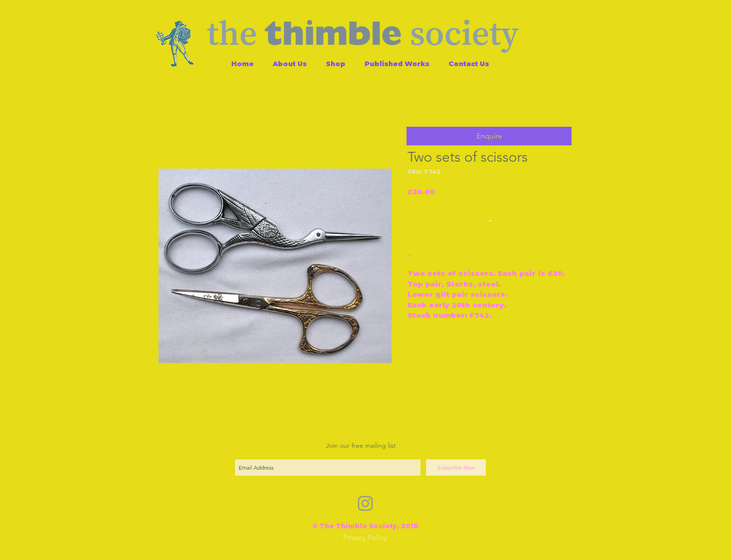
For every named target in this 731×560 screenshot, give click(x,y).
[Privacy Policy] (365, 538)
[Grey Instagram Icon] (365, 503)
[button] (489, 136)
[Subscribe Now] (456, 468)
